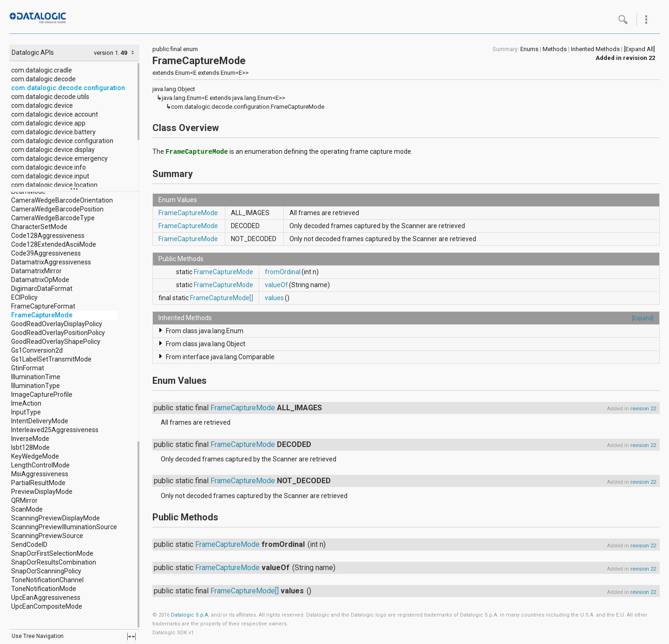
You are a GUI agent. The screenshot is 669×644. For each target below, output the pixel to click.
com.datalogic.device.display (53, 150)
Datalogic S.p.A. (190, 615)
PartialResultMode (38, 483)
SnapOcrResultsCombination (54, 562)
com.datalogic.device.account (55, 114)
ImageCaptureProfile (42, 394)
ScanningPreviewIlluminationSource (64, 527)
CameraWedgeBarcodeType (53, 218)
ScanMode (27, 509)
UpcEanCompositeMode (47, 606)
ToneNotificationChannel (47, 580)
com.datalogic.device (42, 105)
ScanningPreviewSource (47, 536)
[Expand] (643, 318)
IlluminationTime (36, 377)
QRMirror (24, 500)
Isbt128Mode (30, 447)
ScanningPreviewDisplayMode (56, 518)
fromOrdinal (283, 272)
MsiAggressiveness (40, 474)
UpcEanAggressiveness (46, 598)
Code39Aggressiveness (46, 253)
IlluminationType (36, 386)
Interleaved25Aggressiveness (55, 430)
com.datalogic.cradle (42, 70)
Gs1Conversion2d (37, 350)
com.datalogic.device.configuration (62, 141)
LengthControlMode (40, 465)
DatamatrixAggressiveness (51, 262)
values (274, 298)
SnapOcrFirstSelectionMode (52, 553)
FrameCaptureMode (42, 315)
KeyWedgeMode (35, 456)
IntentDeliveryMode (40, 421)
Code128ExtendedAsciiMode (54, 244)
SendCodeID (29, 545)
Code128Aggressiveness (48, 236)
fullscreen (131, 637)
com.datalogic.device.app (48, 123)
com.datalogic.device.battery (53, 132)
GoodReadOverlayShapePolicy (56, 342)
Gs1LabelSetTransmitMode (51, 359)
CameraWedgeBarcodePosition (57, 209)
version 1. (107, 53)
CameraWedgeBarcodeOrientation (62, 200)
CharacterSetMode (39, 227)
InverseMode (30, 439)
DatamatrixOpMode (40, 280)
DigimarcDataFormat (42, 289)
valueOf (276, 285)
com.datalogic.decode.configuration (68, 88)
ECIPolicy (24, 297)
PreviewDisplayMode (42, 492)
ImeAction (26, 403)
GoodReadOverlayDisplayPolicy (57, 324)
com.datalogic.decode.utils (50, 97)
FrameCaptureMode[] (222, 298)
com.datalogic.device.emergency (59, 158)
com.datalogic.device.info (49, 167)
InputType (26, 412)
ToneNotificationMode (44, 589)
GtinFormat (28, 368)
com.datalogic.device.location (54, 185)
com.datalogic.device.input (50, 176)
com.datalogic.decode (43, 79)
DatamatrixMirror (36, 271)
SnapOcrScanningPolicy (46, 571)
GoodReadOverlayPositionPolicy (58, 333)
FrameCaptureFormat (43, 306)
